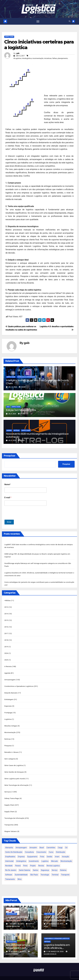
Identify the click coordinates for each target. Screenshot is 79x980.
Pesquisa (8, 742)
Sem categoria (10, 755)
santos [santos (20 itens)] (36, 865)
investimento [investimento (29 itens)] (34, 856)
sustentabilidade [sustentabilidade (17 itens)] (21, 869)
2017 (6, 632)
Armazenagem (10, 677)
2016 (6, 625)
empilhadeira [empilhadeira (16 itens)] (10, 851)
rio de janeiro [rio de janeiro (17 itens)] (11, 865)
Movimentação (10, 729)
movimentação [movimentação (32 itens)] (66, 856)
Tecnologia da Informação (26, 377)
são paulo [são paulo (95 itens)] (34, 869)
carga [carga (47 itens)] (60, 842)
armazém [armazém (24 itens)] (33, 842)
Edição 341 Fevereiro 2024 (21, 410)
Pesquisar (10, 456)
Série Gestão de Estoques (14, 768)
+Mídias (7, 599)
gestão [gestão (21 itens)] (49, 851)
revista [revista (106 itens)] (41, 860)
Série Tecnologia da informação (16, 781)
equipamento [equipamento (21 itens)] (32, 851)
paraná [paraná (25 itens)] (18, 860)
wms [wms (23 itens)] (20, 874)
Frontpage (8, 709)
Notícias (17, 431)
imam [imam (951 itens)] (57, 851)
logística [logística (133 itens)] (45, 856)
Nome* (7, 485)
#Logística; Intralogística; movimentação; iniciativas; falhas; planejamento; (41, 58)
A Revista (8, 664)
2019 (6, 645)
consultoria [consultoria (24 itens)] (29, 847)
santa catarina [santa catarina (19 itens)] (25, 865)
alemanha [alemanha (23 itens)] (9, 842)
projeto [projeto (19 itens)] (33, 860)
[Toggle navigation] (38, 21)
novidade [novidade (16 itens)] (9, 860)
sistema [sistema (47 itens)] (63, 865)
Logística (8, 716)
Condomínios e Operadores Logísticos (19, 684)
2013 (6, 606)
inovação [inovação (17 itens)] (66, 851)
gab (18, 53)
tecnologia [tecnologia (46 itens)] (45, 869)
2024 (8, 407)
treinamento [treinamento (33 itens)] (10, 874)
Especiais (8, 703)
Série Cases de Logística (14, 761)
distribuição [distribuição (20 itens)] (61, 847)
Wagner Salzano (11, 826)
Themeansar (58, 975)
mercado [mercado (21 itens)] (55, 856)
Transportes (9, 819)
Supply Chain (9, 37)
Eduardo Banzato (11, 690)
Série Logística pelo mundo (15, 774)
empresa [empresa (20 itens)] (21, 851)
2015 (6, 619)
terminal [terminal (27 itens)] (55, 869)
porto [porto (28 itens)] (25, 860)
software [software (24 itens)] (9, 869)
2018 (6, 638)
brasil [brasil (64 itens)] (42, 842)
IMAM (22, 387)
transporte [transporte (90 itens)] (65, 869)
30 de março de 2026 (55, 918)
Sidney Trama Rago (12, 794)
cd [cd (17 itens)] (66, 842)
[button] (69, 21)
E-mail (8, 498)
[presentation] (23, 518)
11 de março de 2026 (55, 946)
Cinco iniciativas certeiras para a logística (39, 45)
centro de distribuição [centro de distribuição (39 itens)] (14, 847)
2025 (6, 658)
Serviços (8, 787)
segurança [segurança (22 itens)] (45, 865)
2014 (6, 612)
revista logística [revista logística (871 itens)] (53, 860)
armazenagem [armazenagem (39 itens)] (21, 842)
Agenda (9, 431)
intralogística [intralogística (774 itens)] (21, 856)
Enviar (9, 522)
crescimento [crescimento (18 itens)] (41, 847)
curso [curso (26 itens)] (51, 847)
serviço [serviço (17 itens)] (55, 865)
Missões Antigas (11, 722)
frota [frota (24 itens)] (42, 851)
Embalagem (9, 696)
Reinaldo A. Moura (11, 748)
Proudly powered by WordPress (28, 975)
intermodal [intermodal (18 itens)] (9, 856)
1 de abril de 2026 (16, 918)
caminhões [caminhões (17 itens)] (51, 842)
